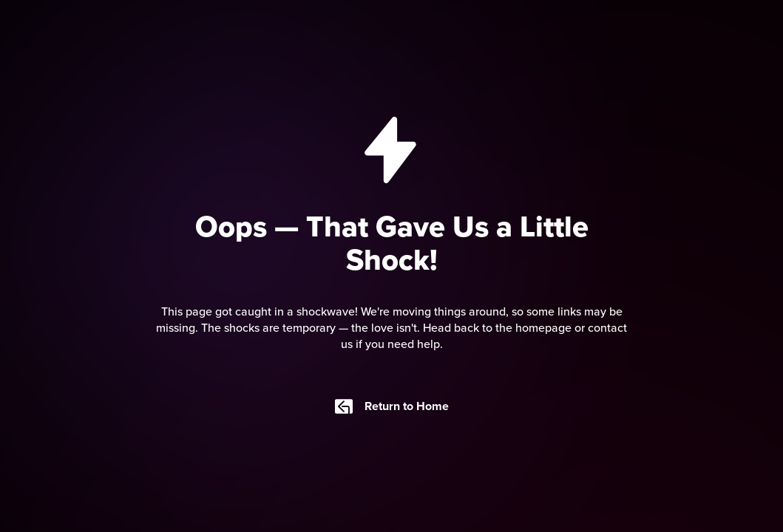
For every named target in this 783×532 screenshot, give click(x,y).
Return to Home (392, 406)
